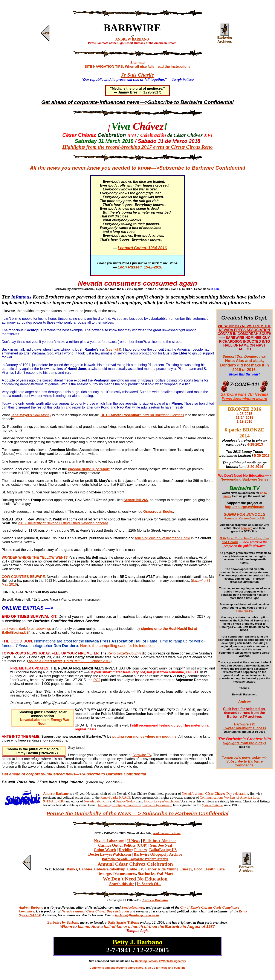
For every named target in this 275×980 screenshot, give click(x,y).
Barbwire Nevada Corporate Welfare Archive (135, 859)
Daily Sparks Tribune (123, 922)
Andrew (244, 701)
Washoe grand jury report (89, 469)
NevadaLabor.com (96, 801)
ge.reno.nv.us (150, 915)
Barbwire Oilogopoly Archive (158, 854)
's (40, 415)
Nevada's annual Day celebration (215, 794)
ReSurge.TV (244, 611)
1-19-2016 (245, 421)
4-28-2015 (245, 414)
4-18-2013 (255, 444)
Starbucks (146, 874)
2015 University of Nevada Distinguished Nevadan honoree (63, 523)
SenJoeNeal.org (127, 801)
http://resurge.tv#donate (244, 507)
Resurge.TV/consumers (117, 874)
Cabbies (86, 869)
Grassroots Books (158, 512)
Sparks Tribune (212, 805)
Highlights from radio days (245, 743)
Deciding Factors (133, 850)
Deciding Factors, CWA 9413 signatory (160, 961)
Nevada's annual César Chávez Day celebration (95, 911)
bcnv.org (247, 528)
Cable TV (135, 869)
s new (162, 415)
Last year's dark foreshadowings (26, 629)
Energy (186, 869)
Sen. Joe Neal (161, 845)
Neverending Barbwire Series (244, 479)
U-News (134, 841)
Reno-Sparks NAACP (115, 797)
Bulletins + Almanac (160, 841)
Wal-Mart (165, 874)
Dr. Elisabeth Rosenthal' (120, 415)
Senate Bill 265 (136, 500)
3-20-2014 (255, 467)
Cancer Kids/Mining (161, 869)
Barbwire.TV (142, 755)
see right (113, 349)
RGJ (97, 680)
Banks (72, 869)
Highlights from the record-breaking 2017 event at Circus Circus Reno (137, 147)
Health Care (214, 869)
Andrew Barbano (155, 900)
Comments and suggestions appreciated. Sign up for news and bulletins (137, 968)
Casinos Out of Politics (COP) (123, 845)
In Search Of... (149, 884)
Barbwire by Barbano (63, 922)
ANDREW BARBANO (132, 39)
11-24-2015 (244, 418)
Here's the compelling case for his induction (117, 646)
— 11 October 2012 (70, 661)
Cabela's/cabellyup (110, 869)
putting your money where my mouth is (144, 737)
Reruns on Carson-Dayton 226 (244, 518)
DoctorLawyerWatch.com (110, 854)
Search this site (122, 884)
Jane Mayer (20, 415)
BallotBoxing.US (163, 850)
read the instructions (173, 67)
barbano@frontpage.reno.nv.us (119, 805)
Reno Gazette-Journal (124, 653)
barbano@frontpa (128, 915)
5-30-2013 (262, 456)
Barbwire (199, 581)
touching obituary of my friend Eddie (163, 538)
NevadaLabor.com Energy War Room (45, 722)
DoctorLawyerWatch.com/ (162, 801)
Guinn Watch (105, 850)
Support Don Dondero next (244, 357)
